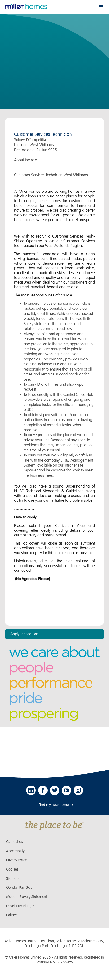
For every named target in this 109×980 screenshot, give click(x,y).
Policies (12, 915)
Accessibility (15, 851)
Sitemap (12, 879)
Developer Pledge (20, 906)
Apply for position (24, 634)
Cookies (12, 869)
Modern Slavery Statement (27, 897)
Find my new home (54, 805)
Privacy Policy (16, 860)
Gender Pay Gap (19, 888)
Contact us (15, 842)
